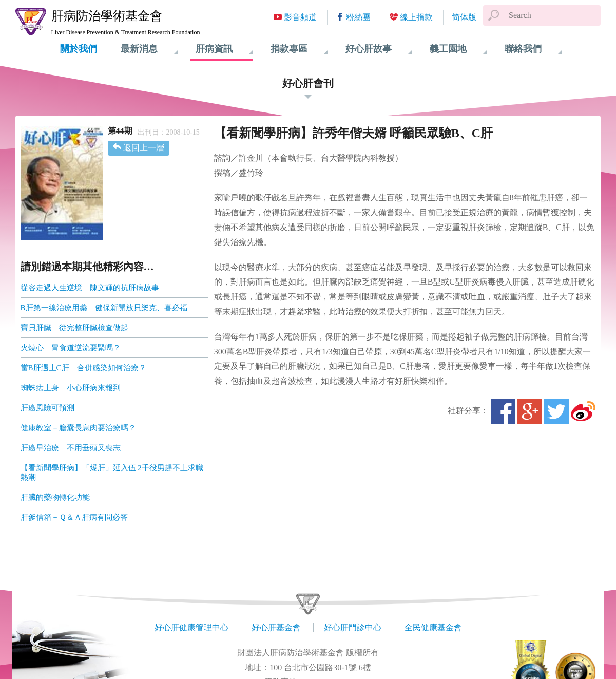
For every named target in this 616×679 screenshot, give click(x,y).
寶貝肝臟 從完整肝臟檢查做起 (74, 328)
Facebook (503, 411)
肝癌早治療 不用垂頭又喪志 (71, 448)
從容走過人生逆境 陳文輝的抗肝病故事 (90, 288)
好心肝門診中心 (353, 627)
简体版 (464, 17)
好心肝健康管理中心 (191, 627)
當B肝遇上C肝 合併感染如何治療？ (83, 368)
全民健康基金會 (433, 627)
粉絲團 (358, 17)
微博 (583, 411)
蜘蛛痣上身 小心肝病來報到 (71, 388)
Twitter (556, 411)
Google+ (530, 411)
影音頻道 (300, 17)
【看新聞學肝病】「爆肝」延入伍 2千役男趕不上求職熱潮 (112, 473)
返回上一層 (144, 148)
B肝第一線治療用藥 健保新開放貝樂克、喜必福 (104, 308)
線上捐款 (416, 17)
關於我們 (79, 49)
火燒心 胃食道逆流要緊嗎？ (71, 348)
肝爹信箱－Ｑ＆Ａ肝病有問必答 (74, 517)
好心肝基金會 (276, 627)
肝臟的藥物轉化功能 (55, 497)
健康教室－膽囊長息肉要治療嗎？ (78, 428)
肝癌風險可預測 (47, 408)
